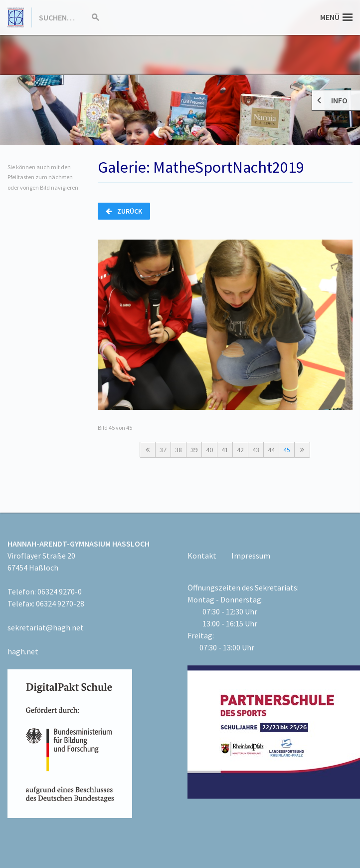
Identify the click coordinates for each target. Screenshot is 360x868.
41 (225, 450)
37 (163, 450)
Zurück (124, 211)
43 (256, 450)
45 (287, 450)
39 (194, 450)
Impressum (251, 556)
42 (240, 450)
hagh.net (23, 651)
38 (179, 450)
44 (271, 450)
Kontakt (202, 556)
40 (209, 450)
